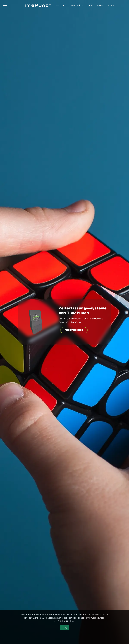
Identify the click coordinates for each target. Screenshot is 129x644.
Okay (65, 627)
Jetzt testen (96, 5)
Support (61, 5)
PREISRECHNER (74, 330)
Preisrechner (77, 5)
